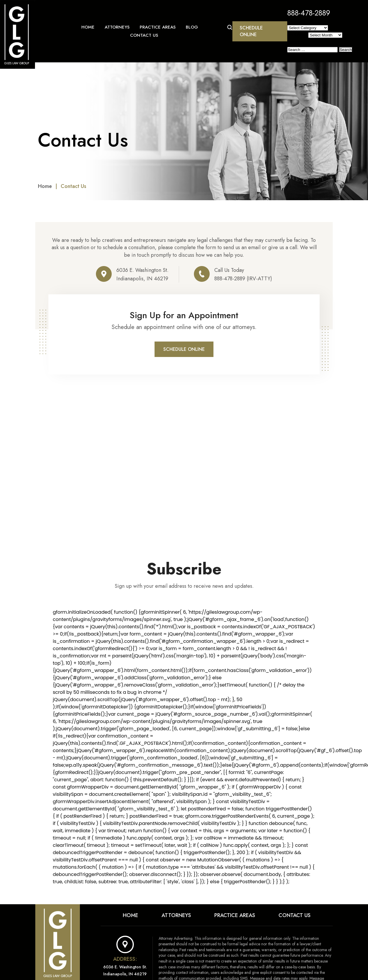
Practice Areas (158, 27)
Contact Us (144, 35)
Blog (192, 27)
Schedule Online (251, 31)
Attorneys (117, 27)
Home (88, 27)
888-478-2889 (309, 13)
